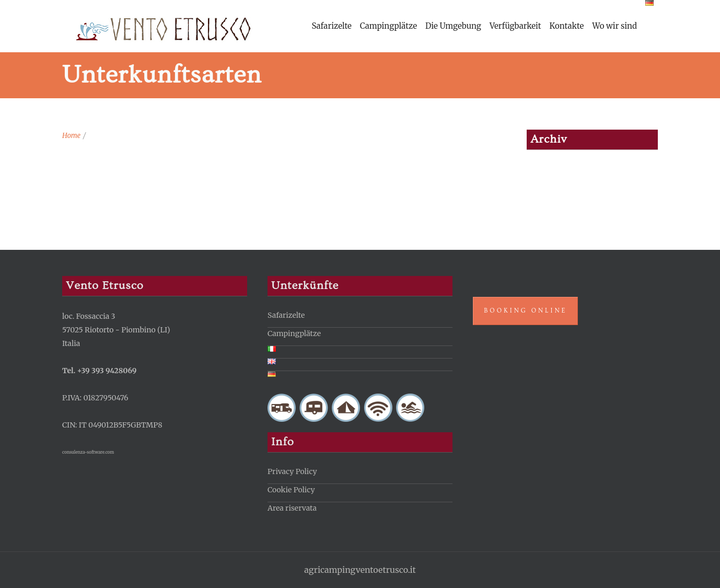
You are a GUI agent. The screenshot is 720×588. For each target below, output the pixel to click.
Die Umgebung (453, 26)
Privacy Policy (292, 471)
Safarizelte (331, 26)
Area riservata (292, 508)
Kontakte (567, 26)
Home (71, 136)
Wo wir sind (614, 26)
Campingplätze (388, 26)
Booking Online (525, 311)
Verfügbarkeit (515, 26)
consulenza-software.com (88, 452)
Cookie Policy (291, 490)
